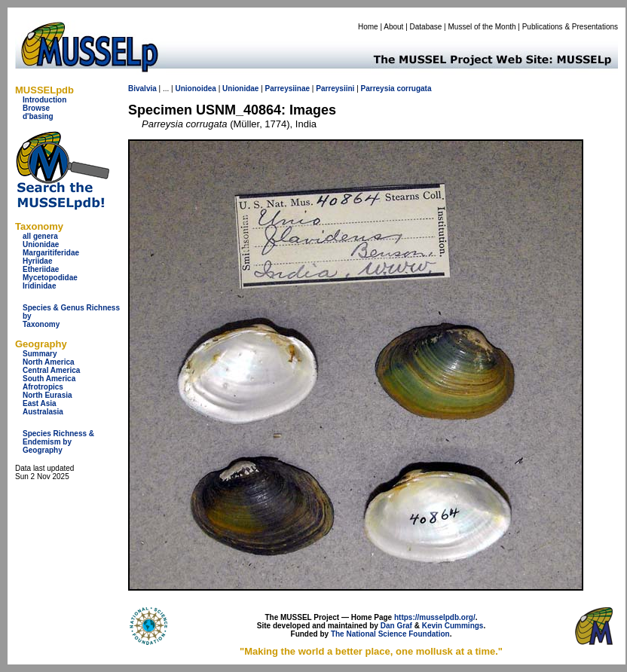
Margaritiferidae (51, 253)
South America (49, 379)
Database (426, 27)
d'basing (38, 116)
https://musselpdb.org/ (435, 617)
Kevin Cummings (453, 626)
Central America (51, 370)
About (393, 27)
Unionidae (41, 244)
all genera (40, 236)
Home (368, 27)
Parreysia (378, 89)
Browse (36, 108)
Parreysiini (335, 89)
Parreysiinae (288, 89)
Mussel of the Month (482, 27)
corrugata (414, 89)
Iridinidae (39, 286)
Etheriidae (41, 269)
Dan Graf (396, 626)
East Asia (40, 403)
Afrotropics (43, 387)
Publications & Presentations (570, 27)
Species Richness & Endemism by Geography (58, 442)
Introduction (44, 100)
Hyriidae (37, 261)
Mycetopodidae (50, 278)
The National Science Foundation (390, 634)
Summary (40, 354)
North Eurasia (47, 395)
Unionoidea (195, 89)
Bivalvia (142, 89)
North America (49, 362)
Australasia (43, 412)
